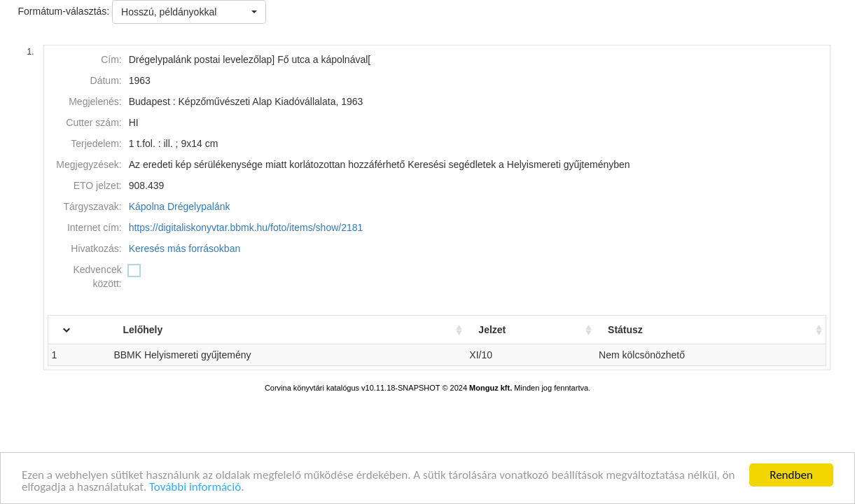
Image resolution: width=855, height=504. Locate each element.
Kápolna (147, 206)
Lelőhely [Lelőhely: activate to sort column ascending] (167, 330)
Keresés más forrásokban (185, 248)
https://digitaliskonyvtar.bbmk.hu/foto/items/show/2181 (246, 227)
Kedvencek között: (97, 276)
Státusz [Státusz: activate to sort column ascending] (634, 330)
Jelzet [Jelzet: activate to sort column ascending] (505, 330)
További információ (195, 490)
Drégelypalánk (199, 206)
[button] (189, 12)
